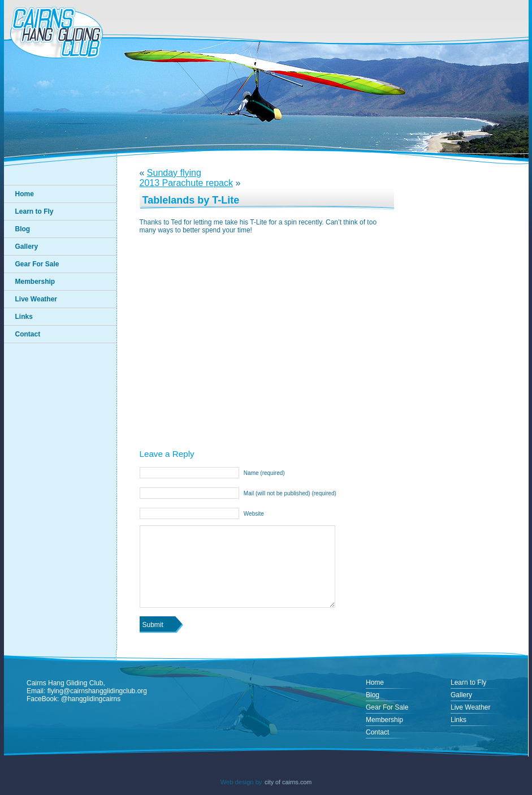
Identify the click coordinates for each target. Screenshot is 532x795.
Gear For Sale (37, 264)
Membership (35, 282)
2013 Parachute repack (186, 183)
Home (25, 194)
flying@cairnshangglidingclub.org (97, 691)
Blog (23, 229)
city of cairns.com (288, 782)
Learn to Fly (34, 211)
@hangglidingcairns (91, 699)
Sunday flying (174, 173)
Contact (28, 334)
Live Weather (36, 299)
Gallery (27, 247)
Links (24, 317)
